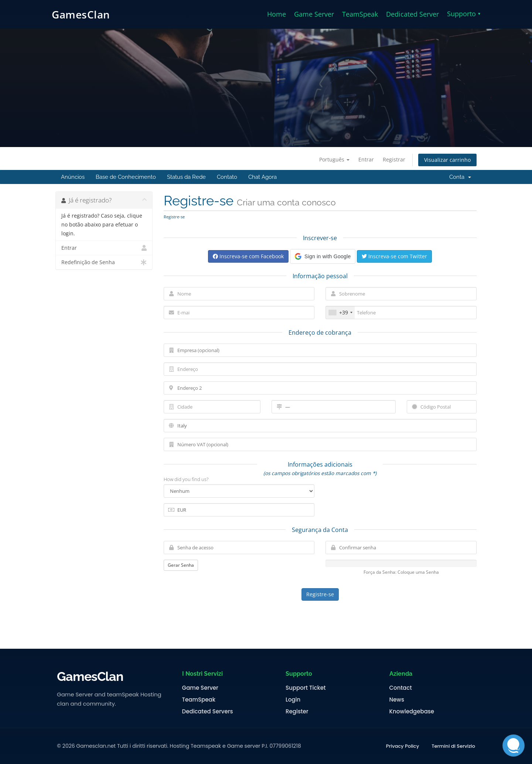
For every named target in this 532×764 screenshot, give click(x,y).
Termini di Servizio (453, 746)
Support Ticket (306, 688)
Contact (401, 688)
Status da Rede (186, 177)
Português (334, 159)
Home (277, 14)
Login (293, 700)
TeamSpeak (360, 14)
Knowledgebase (412, 712)
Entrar (366, 159)
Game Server (314, 14)
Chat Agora (262, 177)
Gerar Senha (181, 565)
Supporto (464, 14)
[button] (323, 256)
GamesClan (81, 14)
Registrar (394, 159)
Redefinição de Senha (104, 262)
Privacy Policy (403, 746)
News (397, 700)
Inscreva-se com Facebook (248, 256)
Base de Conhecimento (126, 177)
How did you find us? (186, 479)
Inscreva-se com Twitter (394, 256)
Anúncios (73, 177)
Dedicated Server (412, 14)
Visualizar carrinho (447, 160)
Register (297, 712)
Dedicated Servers (208, 712)
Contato (227, 177)
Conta (460, 177)
